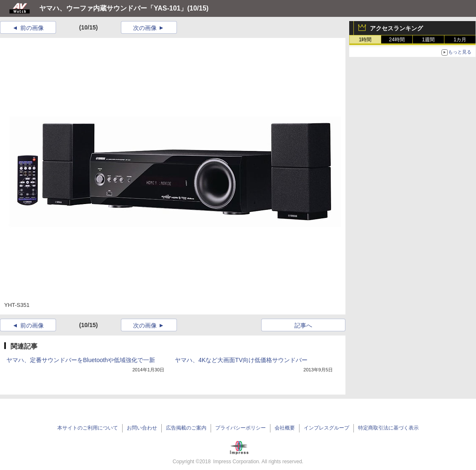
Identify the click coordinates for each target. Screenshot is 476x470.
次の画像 (145, 28)
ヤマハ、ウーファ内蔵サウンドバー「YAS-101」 (113, 8)
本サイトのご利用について (88, 428)
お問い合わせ (142, 428)
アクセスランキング (396, 28)
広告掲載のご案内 (186, 428)
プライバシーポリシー (241, 428)
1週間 (429, 40)
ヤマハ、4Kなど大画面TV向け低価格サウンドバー (241, 360)
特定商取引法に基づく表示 (388, 428)
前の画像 (32, 28)
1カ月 (460, 40)
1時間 (365, 40)
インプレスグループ (326, 428)
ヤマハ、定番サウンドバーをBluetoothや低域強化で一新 (81, 360)
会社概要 (285, 428)
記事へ (303, 325)
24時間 (397, 40)
